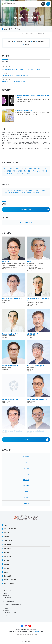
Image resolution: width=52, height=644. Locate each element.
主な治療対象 (19, 41)
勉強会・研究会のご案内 (9, 602)
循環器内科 (26, 486)
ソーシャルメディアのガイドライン (11, 613)
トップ (24, 34)
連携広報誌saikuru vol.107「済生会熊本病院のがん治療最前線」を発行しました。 (22, 69)
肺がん (6, 169)
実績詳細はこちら (35, 209)
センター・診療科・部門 (26, 15)
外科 (26, 462)
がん (34, 171)
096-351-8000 (36, 631)
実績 (34, 41)
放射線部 (26, 497)
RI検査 (37, 191)
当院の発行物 (6, 595)
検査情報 (27, 41)
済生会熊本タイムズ (8, 593)
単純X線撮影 (36, 193)
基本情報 (10, 41)
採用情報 (27, 44)
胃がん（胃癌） (27, 171)
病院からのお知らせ (8, 591)
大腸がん (18, 173)
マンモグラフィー (8, 191)
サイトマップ (6, 615)
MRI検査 (23, 193)
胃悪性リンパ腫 (33, 169)
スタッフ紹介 (41, 41)
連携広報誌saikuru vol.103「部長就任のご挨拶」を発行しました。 (18, 75)
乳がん (38, 171)
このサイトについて (8, 608)
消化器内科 (26, 468)
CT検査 (29, 193)
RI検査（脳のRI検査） (14, 193)
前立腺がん (19, 169)
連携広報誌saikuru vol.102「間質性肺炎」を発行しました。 (16, 82)
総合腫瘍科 (26, 456)
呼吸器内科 (26, 480)
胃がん (23, 173)
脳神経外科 (26, 503)
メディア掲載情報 (7, 597)
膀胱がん (12, 169)
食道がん (40, 169)
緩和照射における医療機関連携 (24, 110)
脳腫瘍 (29, 173)
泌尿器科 (26, 492)
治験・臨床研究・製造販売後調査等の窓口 (13, 604)
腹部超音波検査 (29, 191)
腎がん (25, 169)
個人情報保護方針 (7, 611)
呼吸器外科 (26, 474)
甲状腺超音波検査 (19, 191)
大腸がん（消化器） (17, 171)
